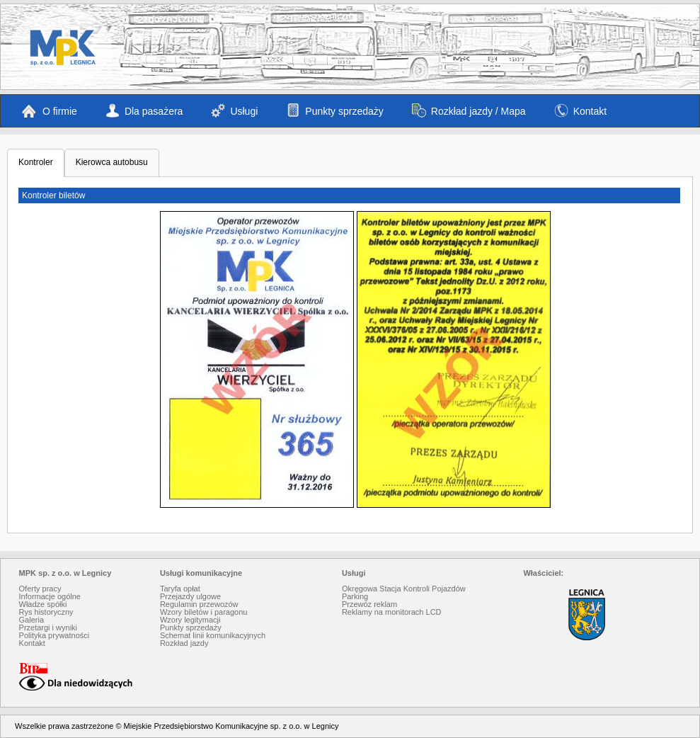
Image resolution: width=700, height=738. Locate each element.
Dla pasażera (144, 110)
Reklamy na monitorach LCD (392, 612)
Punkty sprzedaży (335, 110)
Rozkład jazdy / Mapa (469, 110)
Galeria (31, 620)
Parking (355, 596)
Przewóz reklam (369, 604)
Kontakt (580, 110)
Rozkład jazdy (184, 643)
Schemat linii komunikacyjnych (213, 635)
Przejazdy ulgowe (190, 596)
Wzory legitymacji (190, 620)
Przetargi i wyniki (48, 628)
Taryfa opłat (180, 589)
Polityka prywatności (54, 635)
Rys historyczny (46, 612)
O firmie (50, 110)
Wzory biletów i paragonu (204, 612)
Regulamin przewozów (199, 604)
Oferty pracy (40, 589)
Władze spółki (43, 604)
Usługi (234, 110)
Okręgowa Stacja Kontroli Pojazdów (404, 589)
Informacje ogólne (50, 596)
